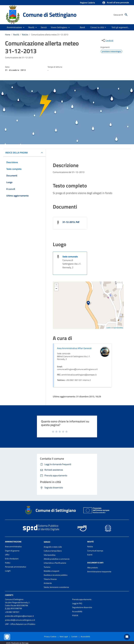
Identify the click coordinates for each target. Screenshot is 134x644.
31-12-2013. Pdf (71, 222)
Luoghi (8, 571)
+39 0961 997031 (12, 612)
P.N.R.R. (75, 615)
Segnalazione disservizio (82, 607)
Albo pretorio (92, 568)
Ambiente (48, 583)
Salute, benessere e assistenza (56, 587)
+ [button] (56, 285)
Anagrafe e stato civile (53, 547)
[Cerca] (126, 15)
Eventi (90, 555)
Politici (8, 563)
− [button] (56, 289)
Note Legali (64, 636)
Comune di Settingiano (50, 15)
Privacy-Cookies (50, 636)
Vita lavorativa (50, 555)
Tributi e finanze (50, 579)
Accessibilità (77, 611)
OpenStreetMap (118, 328)
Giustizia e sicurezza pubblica (56, 575)
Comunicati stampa (95, 551)
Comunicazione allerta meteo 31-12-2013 (50, 35)
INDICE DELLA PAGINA (17, 153)
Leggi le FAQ (77, 603)
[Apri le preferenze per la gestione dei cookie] (7, 637)
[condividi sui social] (107, 40)
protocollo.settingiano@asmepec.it (19, 616)
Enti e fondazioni (12, 559)
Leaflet (108, 328)
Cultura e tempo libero (53, 551)
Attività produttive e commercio (57, 559)
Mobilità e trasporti (51, 571)
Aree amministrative (13, 547)
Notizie (25, 35)
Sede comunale (70, 257)
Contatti (9, 595)
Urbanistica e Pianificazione (55, 563)
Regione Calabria (87, 3)
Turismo (47, 567)
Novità (16, 35)
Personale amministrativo (16, 567)
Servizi (47, 542)
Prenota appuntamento (82, 599)
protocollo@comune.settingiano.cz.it (20, 620)
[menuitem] (82, 27)
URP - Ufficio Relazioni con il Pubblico (20, 624)
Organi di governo (12, 551)
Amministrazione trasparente (99, 572)
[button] (116, 3)
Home (8, 35)
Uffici (7, 555)
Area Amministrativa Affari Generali (74, 348)
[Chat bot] (127, 637)
